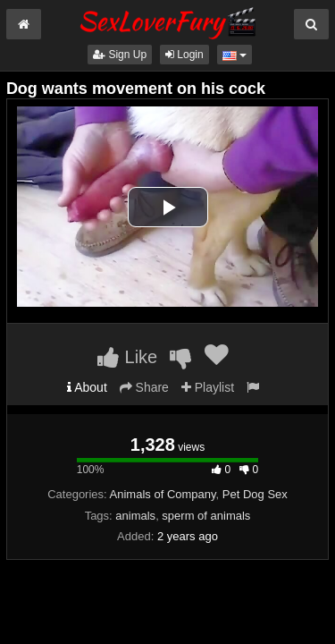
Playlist (208, 387)
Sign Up (120, 55)
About (87, 387)
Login (184, 55)
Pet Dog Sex (255, 494)
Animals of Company (163, 494)
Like (127, 357)
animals (135, 516)
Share (144, 387)
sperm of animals (206, 516)
